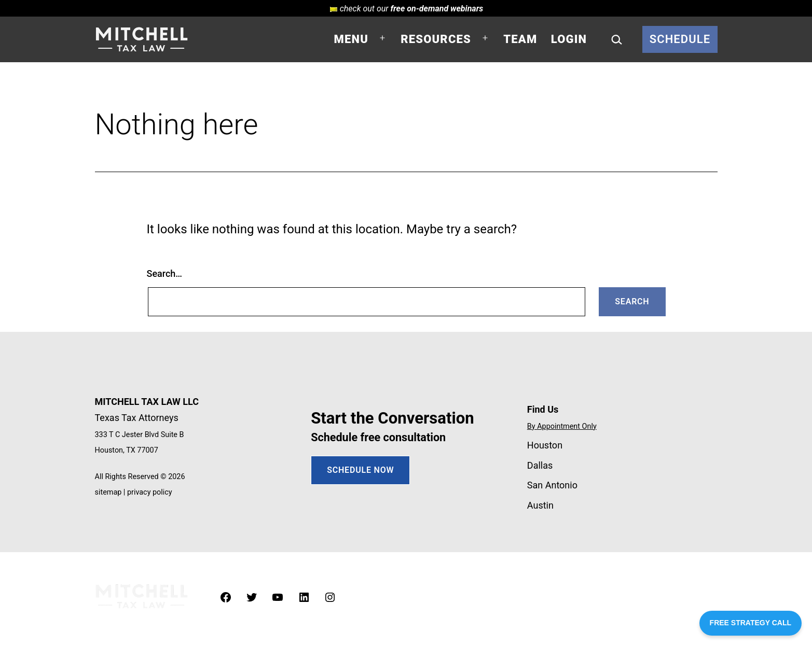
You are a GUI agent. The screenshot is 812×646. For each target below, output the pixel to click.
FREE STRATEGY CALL (751, 623)
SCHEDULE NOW (360, 470)
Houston (545, 445)
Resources (436, 39)
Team (520, 39)
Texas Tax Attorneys (137, 418)
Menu (351, 39)
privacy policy (150, 492)
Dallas (540, 465)
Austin (540, 505)
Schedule (680, 39)
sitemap (108, 492)
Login (569, 39)
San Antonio (552, 485)
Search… (165, 273)
